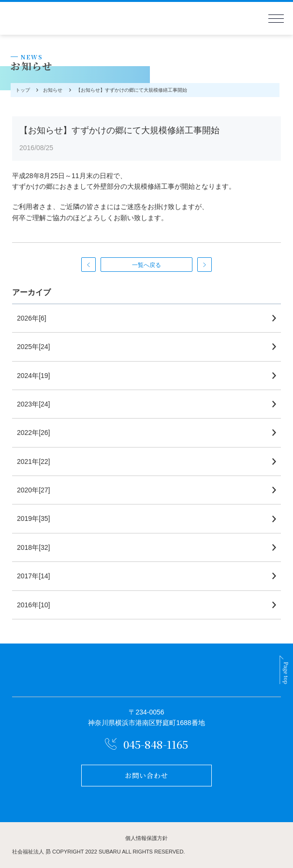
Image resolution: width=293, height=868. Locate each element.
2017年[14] (34, 576)
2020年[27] (34, 490)
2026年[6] (32, 318)
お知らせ (52, 90)
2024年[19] (34, 376)
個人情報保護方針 (146, 838)
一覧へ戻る (146, 265)
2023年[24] (34, 404)
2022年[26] (34, 433)
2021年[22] (34, 462)
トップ (22, 90)
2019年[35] (34, 518)
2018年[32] (34, 547)
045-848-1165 (156, 744)
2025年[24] (34, 347)
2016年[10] (34, 605)
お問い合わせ (147, 775)
